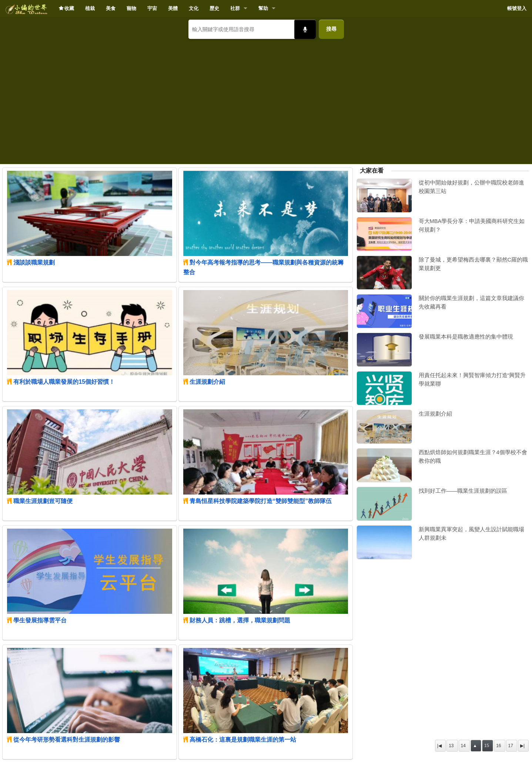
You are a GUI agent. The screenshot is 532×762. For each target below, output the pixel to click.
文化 (194, 8)
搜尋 (331, 29)
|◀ (439, 746)
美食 (111, 8)
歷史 (214, 8)
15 (487, 746)
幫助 (263, 8)
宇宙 (152, 8)
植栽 (90, 8)
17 (511, 746)
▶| (522, 746)
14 (463, 746)
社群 (235, 8)
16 (498, 746)
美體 (173, 8)
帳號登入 (517, 8)
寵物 (131, 8)
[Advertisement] (266, 99)
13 (451, 746)
